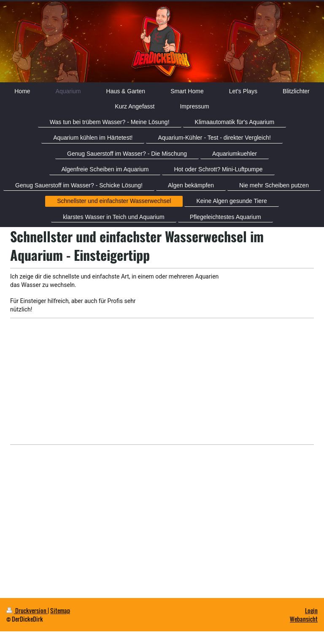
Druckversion (27, 610)
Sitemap (60, 610)
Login (311, 610)
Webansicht (304, 619)
